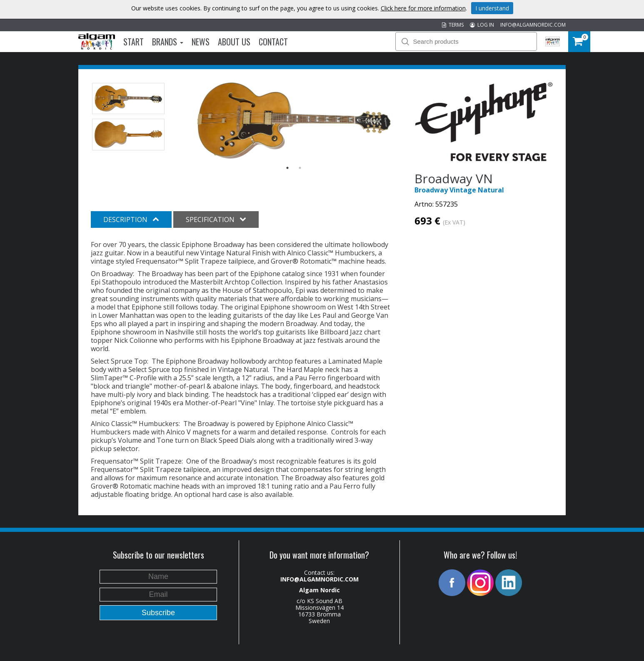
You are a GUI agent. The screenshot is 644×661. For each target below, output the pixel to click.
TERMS (453, 25)
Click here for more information (423, 8)
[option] (294, 121)
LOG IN (482, 25)
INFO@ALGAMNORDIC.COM (533, 25)
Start (134, 42)
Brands (168, 42)
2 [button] (300, 168)
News (201, 42)
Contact (273, 42)
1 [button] (287, 168)
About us (234, 42)
